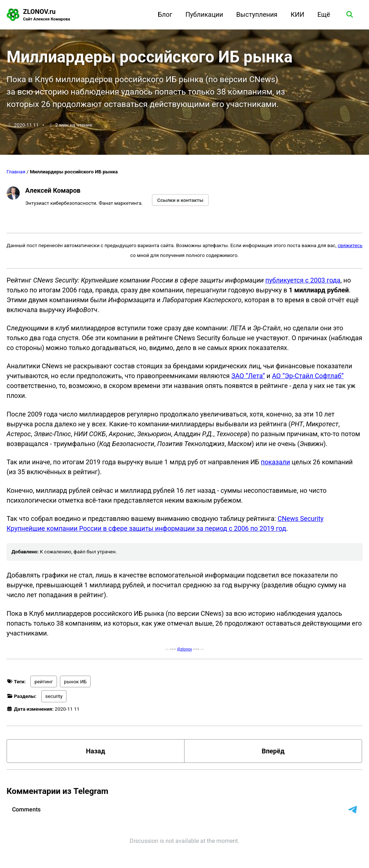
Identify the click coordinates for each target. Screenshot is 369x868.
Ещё (324, 14)
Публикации (204, 14)
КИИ (297, 14)
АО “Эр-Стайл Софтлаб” (308, 376)
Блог (165, 14)
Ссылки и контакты (180, 200)
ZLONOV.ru (47, 15)
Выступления (257, 14)
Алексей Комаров (53, 190)
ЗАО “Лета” (248, 376)
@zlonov (184, 649)
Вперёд (273, 751)
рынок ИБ (75, 681)
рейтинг (43, 681)
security (54, 696)
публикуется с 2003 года (303, 280)
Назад (96, 751)
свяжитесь (350, 245)
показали (275, 462)
